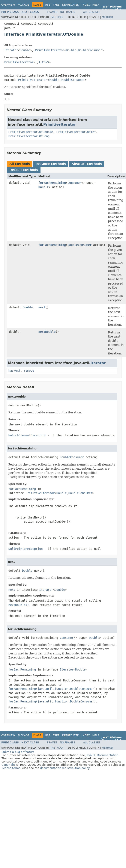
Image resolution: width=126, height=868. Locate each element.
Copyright (8, 765)
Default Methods (24, 170)
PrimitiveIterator (50, 50)
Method (57, 17)
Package (23, 5)
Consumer (74, 183)
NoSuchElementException (27, 435)
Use (48, 5)
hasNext (14, 371)
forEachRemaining (52, 183)
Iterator (11, 50)
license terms (11, 768)
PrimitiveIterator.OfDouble (31, 132)
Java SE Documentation (102, 755)
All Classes (92, 12)
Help (96, 5)
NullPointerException (25, 549)
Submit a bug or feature (18, 752)
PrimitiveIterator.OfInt (76, 132)
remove (29, 371)
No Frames (68, 12)
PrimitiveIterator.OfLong (29, 136)
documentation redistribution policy (65, 768)
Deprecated (71, 5)
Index (86, 5)
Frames (52, 12)
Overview (8, 5)
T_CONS (44, 62)
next (42, 307)
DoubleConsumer (90, 50)
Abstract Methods (87, 164)
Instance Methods (51, 164)
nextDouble (47, 332)
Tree (56, 5)
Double (25, 50)
